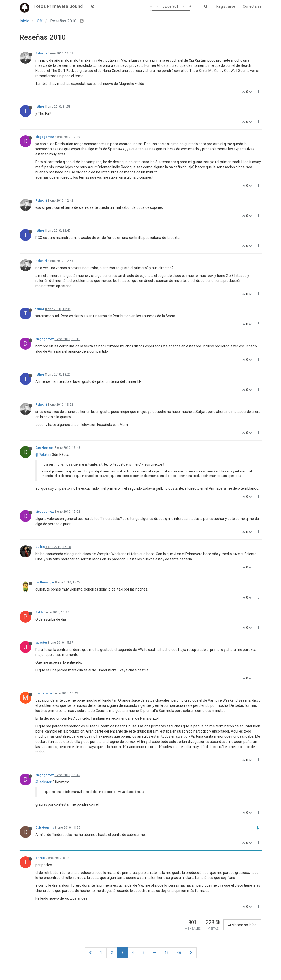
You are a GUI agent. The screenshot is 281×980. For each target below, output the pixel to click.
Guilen (40, 547)
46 (179, 953)
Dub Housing (45, 828)
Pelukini (41, 53)
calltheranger (45, 582)
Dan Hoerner (45, 448)
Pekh (39, 612)
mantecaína (44, 693)
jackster (41, 643)
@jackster (43, 782)
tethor (40, 107)
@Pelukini (43, 455)
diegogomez (45, 137)
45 (166, 953)
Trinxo (40, 858)
